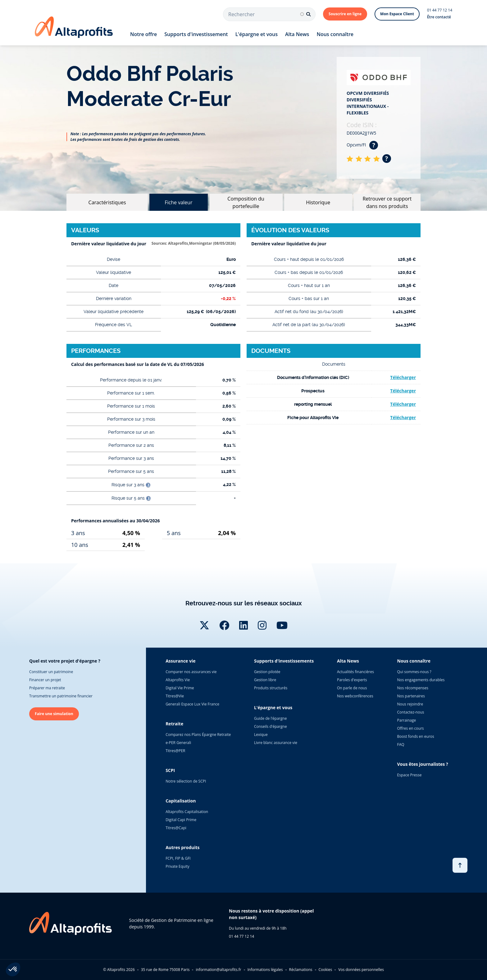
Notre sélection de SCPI (186, 781)
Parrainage (407, 720)
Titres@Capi (176, 828)
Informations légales (265, 970)
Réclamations (301, 970)
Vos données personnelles (361, 970)
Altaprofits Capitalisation (187, 812)
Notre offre (143, 34)
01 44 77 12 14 (440, 10)
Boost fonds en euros (416, 736)
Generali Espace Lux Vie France (192, 704)
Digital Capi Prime (181, 820)
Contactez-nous (411, 712)
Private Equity (178, 866)
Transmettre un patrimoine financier (61, 696)
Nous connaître (335, 34)
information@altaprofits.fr (218, 970)
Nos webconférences (355, 696)
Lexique (261, 735)
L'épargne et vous (257, 34)
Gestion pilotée (267, 672)
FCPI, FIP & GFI (178, 858)
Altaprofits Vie (178, 680)
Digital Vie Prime (180, 688)
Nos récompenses (413, 688)
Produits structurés (271, 688)
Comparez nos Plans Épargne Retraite (198, 735)
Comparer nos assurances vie (191, 672)
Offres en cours (411, 728)
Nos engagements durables (421, 680)
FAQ (401, 744)
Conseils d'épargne (271, 726)
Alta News (297, 34)
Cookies (325, 970)
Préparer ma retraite (47, 688)
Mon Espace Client (397, 14)
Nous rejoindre (410, 704)
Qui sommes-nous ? (414, 672)
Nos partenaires (411, 696)
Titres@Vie (175, 696)
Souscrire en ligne (345, 14)
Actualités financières (355, 672)
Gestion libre (265, 680)
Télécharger (403, 377)
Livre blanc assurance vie (276, 743)
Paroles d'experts (352, 680)
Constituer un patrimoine (51, 672)
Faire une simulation (54, 714)
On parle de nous (352, 688)
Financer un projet (45, 680)
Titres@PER (175, 751)
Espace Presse (410, 775)
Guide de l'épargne (270, 718)
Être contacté (439, 17)
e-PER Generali (178, 743)
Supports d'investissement (196, 34)
